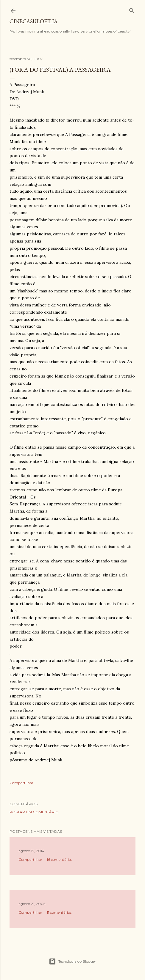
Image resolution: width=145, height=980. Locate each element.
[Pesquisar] (132, 9)
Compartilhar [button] (21, 783)
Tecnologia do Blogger (72, 961)
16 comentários (60, 859)
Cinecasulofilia (33, 21)
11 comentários (59, 912)
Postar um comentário (34, 812)
